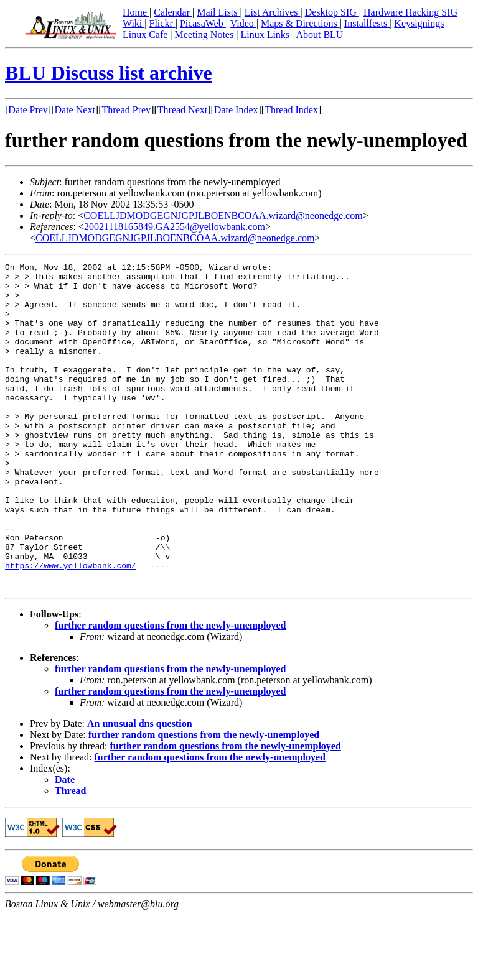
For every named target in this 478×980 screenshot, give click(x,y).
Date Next (75, 110)
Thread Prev (126, 110)
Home (136, 12)
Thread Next (182, 110)
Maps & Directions (300, 23)
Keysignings (419, 23)
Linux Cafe (146, 35)
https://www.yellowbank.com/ (71, 627)
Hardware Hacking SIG (410, 12)
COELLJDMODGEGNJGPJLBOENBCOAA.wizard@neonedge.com (223, 215)
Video (243, 23)
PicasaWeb (203, 23)
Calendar (173, 12)
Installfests (367, 23)
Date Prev (28, 110)
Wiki (134, 23)
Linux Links (266, 35)
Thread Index (291, 110)
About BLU (319, 35)
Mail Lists (218, 12)
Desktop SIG (332, 12)
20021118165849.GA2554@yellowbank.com (175, 227)
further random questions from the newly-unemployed (170, 691)
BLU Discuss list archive (109, 73)
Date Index (236, 110)
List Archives (273, 12)
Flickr (162, 23)
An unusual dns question (140, 789)
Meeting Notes (206, 35)
